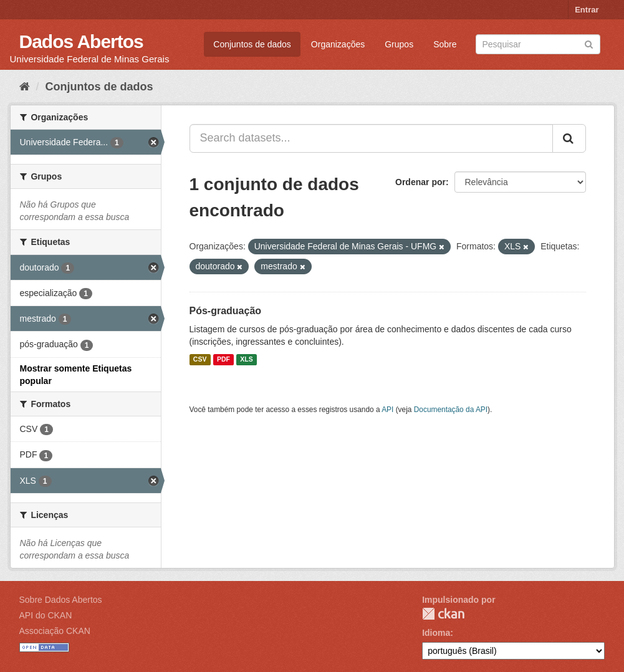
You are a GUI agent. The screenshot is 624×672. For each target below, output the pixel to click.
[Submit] (589, 43)
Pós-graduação (226, 311)
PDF (223, 360)
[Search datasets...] (371, 138)
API (387, 410)
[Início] (25, 87)
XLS (246, 360)
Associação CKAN (55, 631)
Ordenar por (420, 182)
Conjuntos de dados (252, 44)
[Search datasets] (538, 44)
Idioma (436, 633)
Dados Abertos (81, 41)
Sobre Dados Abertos (61, 600)
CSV (200, 360)
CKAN (443, 614)
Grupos (399, 44)
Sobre (445, 44)
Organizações (338, 44)
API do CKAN (46, 615)
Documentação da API (451, 410)
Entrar (587, 10)
